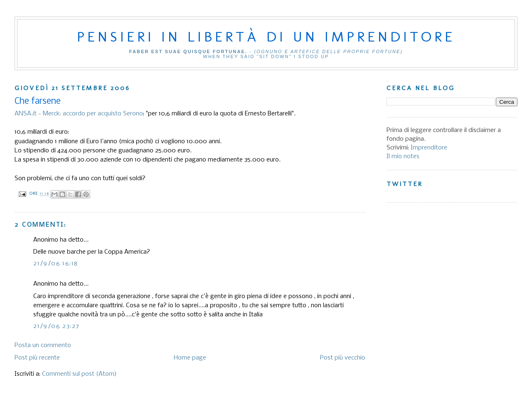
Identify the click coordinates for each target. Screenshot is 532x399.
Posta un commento (43, 345)
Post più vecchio (343, 358)
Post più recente (37, 358)
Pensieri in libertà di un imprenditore (266, 37)
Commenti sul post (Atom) (79, 374)
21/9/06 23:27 (56, 326)
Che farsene (38, 102)
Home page (190, 358)
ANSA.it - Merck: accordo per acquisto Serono (79, 114)
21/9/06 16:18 (55, 264)
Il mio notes (403, 157)
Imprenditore (429, 148)
